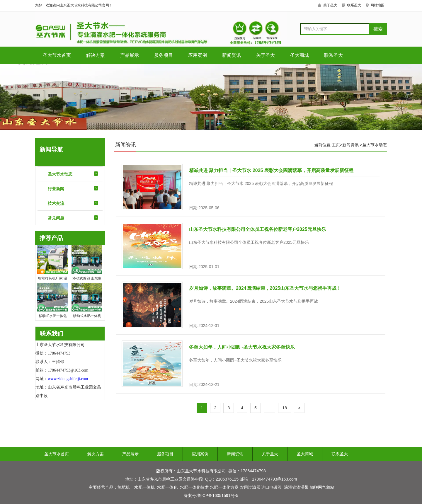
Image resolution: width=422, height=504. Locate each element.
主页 (336, 145)
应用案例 (198, 55)
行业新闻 (56, 189)
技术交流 (56, 203)
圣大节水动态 (60, 174)
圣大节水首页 (57, 55)
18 (285, 408)
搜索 (378, 29)
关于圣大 (266, 55)
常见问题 (56, 218)
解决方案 (96, 55)
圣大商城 (300, 55)
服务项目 (164, 55)
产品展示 (130, 55)
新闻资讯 (232, 55)
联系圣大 (333, 55)
